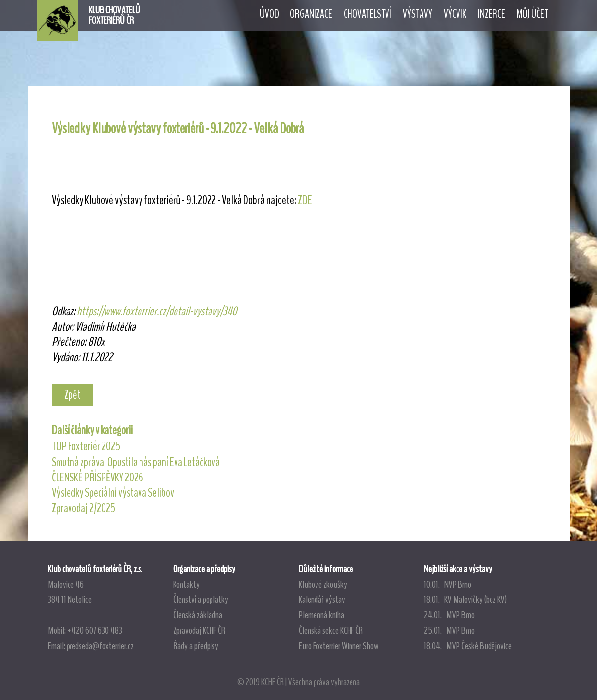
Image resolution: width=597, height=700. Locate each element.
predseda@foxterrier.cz (100, 646)
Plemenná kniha (321, 615)
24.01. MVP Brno (449, 615)
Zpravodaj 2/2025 (84, 508)
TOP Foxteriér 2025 (86, 446)
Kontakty (186, 584)
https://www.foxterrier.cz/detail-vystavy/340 (157, 311)
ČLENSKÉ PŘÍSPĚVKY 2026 (98, 478)
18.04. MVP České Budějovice (468, 646)
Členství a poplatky (201, 599)
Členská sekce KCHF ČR (331, 630)
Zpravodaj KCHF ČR (199, 630)
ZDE (305, 200)
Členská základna (198, 615)
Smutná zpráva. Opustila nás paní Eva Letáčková (136, 462)
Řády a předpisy (196, 646)
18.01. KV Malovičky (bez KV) (465, 599)
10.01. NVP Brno (448, 584)
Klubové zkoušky (323, 584)
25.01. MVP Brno (449, 630)
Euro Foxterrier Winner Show (338, 646)
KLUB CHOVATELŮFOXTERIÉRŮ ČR (114, 15)
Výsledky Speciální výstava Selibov (113, 493)
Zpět (72, 395)
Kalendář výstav (322, 599)
